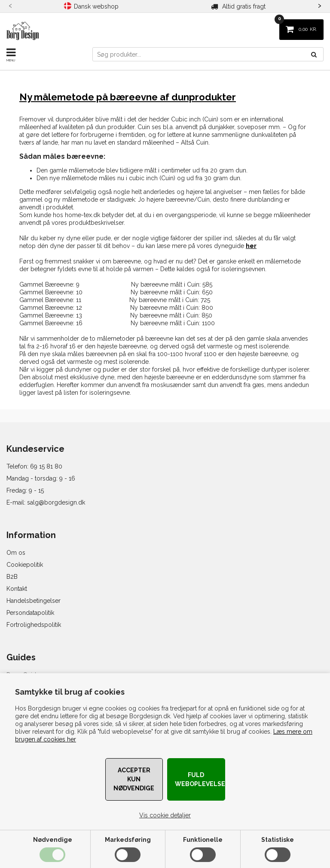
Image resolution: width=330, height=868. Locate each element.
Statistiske (278, 840)
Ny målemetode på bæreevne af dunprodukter (128, 97)
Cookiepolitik (25, 565)
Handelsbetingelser (34, 601)
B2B (12, 577)
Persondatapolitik (30, 613)
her (251, 246)
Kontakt (17, 589)
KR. (298, 26)
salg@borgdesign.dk (56, 502)
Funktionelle (203, 840)
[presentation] (11, 5)
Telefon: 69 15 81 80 (34, 466)
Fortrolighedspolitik (34, 625)
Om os (16, 553)
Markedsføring (128, 840)
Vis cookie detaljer (165, 815)
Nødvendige (53, 840)
